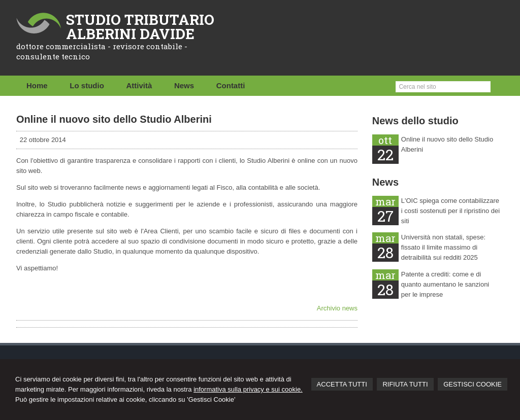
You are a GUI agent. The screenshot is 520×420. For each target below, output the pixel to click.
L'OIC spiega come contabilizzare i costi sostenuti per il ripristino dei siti (450, 211)
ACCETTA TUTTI (342, 384)
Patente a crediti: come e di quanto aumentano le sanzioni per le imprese (445, 284)
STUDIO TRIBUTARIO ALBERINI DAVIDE (140, 27)
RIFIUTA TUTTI (405, 384)
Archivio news (337, 308)
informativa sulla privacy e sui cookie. (248, 389)
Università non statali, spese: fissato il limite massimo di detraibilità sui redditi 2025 (443, 247)
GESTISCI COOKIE (473, 384)
